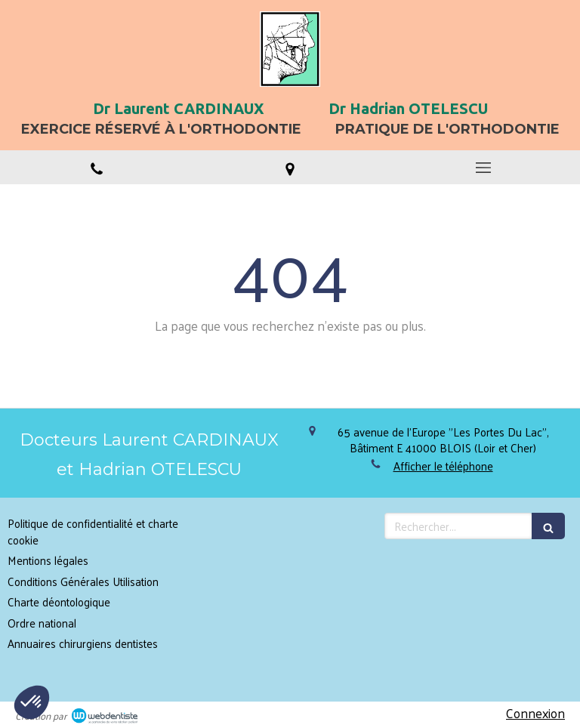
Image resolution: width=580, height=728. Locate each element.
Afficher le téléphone (443, 466)
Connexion (535, 713)
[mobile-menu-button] (483, 168)
